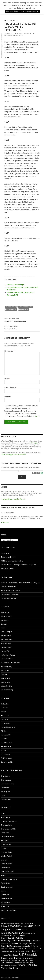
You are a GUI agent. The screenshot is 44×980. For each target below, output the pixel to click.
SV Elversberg (24, 309)
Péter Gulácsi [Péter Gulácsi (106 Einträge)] (13, 955)
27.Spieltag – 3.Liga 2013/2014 (22, 320)
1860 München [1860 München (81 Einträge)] (27, 930)
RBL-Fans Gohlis (6, 743)
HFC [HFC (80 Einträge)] (34, 949)
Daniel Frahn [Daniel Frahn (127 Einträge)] (16, 943)
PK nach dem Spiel (11, 20)
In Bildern (4, 848)
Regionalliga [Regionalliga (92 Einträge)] (29, 958)
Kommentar (9, 351)
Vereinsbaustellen (7, 899)
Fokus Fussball (6, 636)
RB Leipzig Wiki (6, 735)
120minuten (5, 612)
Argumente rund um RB (9, 821)
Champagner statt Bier (9, 829)
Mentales (15, 594)
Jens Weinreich (6, 643)
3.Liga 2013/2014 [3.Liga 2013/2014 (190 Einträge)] (11, 929)
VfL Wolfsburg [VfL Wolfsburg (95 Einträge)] (22, 965)
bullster (4, 712)
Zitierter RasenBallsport (9, 910)
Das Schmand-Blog (7, 784)
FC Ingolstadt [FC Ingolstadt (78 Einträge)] (16, 949)
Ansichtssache (6, 817)
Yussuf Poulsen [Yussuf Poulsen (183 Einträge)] (9, 968)
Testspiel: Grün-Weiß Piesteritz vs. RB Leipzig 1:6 (24, 583)
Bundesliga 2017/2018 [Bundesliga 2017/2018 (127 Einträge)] (11, 941)
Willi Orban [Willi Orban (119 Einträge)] (33, 965)
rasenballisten (6, 723)
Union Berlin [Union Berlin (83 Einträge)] (14, 965)
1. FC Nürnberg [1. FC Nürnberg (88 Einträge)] (28, 924)
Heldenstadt (5, 788)
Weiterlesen (5, 522)
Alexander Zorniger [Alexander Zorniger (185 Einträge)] (12, 933)
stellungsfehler (6, 678)
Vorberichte (5, 906)
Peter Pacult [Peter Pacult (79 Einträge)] (4, 955)
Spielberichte (5, 883)
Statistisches (5, 895)
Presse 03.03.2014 (22, 327)
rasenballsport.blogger (8, 727)
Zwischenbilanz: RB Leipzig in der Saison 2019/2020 (18, 565)
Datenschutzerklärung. (26, 8)
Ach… (3, 813)
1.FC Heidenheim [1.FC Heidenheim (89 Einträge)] (6, 924)
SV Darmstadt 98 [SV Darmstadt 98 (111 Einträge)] (18, 963)
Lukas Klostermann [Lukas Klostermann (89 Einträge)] (7, 951)
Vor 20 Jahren (6, 902)
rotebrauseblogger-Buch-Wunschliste (13, 454)
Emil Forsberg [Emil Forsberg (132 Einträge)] (34, 946)
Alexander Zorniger (26, 307)
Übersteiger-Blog (7, 686)
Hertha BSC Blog (7, 639)
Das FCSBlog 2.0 (7, 632)
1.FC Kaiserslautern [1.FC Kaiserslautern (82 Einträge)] (18, 924)
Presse (3, 875)
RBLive (3, 750)
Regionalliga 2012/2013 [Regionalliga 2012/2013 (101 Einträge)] (10, 960)
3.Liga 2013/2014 (11, 307)
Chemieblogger (6, 780)
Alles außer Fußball (7, 569)
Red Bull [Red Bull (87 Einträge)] (22, 958)
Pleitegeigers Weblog (8, 655)
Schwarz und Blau (7, 659)
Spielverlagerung (6, 667)
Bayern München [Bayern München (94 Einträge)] (29, 933)
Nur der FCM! (6, 651)
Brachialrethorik (6, 825)
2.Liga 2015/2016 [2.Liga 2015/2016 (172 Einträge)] (30, 926)
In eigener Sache (7, 852)
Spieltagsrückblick (7, 887)
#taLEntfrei (5, 704)
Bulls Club (4, 708)
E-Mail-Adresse (11, 388)
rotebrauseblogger (24, 33)
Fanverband (5, 716)
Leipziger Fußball (6, 856)
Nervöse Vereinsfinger (16, 285)
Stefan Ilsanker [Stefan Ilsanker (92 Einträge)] (6, 963)
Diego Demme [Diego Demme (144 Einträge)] (29, 943)
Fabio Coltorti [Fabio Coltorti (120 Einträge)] (7, 949)
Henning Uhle (6, 590)
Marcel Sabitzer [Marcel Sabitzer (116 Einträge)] (32, 951)
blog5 (3, 628)
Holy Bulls (4, 719)
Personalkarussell (7, 864)
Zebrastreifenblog (7, 690)
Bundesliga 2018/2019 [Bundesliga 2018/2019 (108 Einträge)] (31, 941)
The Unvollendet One (8, 557)
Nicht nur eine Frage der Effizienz (12, 561)
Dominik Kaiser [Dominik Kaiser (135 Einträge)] (8, 946)
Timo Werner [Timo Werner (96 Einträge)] (30, 963)
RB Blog (4, 731)
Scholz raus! (5, 553)
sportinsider (5, 670)
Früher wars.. (5, 833)
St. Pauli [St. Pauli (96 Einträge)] (30, 960)
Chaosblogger (6, 776)
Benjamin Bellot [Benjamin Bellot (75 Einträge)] (5, 936)
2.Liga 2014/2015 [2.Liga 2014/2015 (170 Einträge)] (11, 926)
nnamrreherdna (6, 799)
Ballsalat (4, 624)
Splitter (3, 891)
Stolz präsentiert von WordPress (10, 977)
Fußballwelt (5, 841)
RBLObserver (5, 754)
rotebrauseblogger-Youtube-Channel (13, 499)
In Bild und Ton (6, 844)
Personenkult (5, 868)
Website (8, 397)
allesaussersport (6, 616)
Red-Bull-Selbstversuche (9, 879)
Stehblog (4, 674)
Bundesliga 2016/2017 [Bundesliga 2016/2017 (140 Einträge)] (12, 938)
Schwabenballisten (7, 762)
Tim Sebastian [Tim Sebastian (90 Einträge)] (5, 965)
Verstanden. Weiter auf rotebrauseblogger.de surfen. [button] (22, 11)
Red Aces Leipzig (7, 758)
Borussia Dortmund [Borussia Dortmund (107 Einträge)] (17, 935)
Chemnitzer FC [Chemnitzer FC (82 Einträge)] (5, 944)
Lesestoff (4, 860)
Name (7, 379)
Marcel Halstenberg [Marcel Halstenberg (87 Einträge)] (19, 951)
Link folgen (34, 443)
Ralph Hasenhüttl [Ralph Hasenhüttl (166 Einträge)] (10, 958)
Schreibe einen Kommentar (14, 35)
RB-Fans (4, 739)
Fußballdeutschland (7, 837)
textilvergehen (6, 682)
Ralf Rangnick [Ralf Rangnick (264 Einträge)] (28, 954)
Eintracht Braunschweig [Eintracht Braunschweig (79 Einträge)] (22, 946)
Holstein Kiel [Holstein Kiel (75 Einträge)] (39, 949)
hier (36, 416)
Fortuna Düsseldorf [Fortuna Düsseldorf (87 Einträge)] (26, 949)
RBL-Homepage (6, 746)
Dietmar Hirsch (11, 309)
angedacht (5, 620)
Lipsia (3, 795)
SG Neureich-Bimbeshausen (10, 663)
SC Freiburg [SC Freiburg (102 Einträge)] (23, 960)
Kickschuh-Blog (6, 647)
